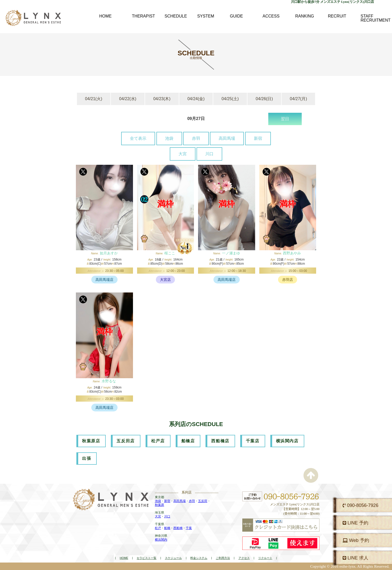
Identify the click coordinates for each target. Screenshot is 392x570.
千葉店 (253, 441)
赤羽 (196, 138)
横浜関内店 (287, 441)
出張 (87, 458)
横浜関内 (161, 540)
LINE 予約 (355, 523)
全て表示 (138, 138)
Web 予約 (356, 540)
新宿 (258, 138)
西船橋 (178, 528)
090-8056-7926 (360, 505)
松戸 (158, 528)
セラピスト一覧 (146, 558)
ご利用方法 (223, 558)
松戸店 (158, 441)
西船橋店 (220, 441)
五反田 (203, 501)
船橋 (167, 528)
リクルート (265, 558)
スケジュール (173, 558)
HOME (124, 558)
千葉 (189, 528)
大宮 (183, 154)
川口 (209, 154)
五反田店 (126, 441)
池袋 (169, 138)
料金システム (199, 558)
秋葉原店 (91, 441)
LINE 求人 (355, 558)
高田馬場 (227, 138)
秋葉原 (159, 505)
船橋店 (188, 441)
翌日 (285, 119)
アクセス (244, 558)
